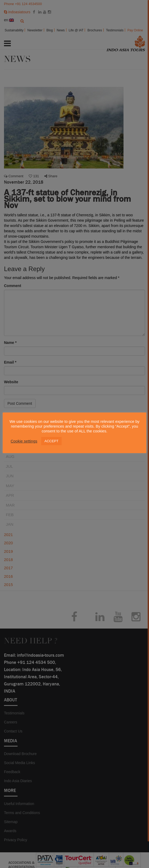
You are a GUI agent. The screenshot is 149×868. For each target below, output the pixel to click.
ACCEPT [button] (51, 441)
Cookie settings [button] (24, 441)
